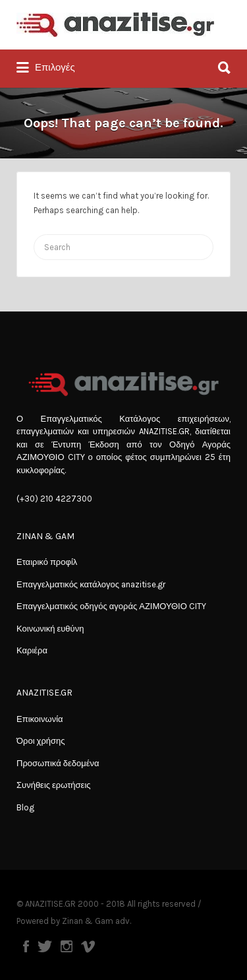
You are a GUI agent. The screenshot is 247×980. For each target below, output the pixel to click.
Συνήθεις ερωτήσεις (54, 785)
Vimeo (88, 946)
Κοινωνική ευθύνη (50, 629)
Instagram (67, 946)
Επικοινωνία (40, 719)
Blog (25, 807)
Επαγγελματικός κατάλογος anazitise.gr (91, 584)
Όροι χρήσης (41, 741)
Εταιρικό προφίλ (47, 562)
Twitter (45, 946)
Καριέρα (32, 650)
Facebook (26, 946)
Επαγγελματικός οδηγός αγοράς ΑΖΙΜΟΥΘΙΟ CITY (111, 606)
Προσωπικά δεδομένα (58, 763)
